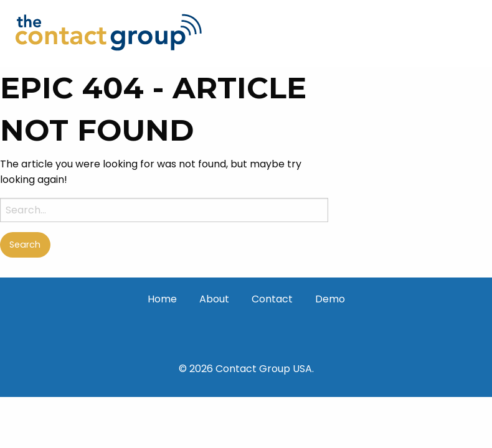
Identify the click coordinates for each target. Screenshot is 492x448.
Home (162, 299)
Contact (272, 299)
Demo (330, 299)
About (214, 299)
